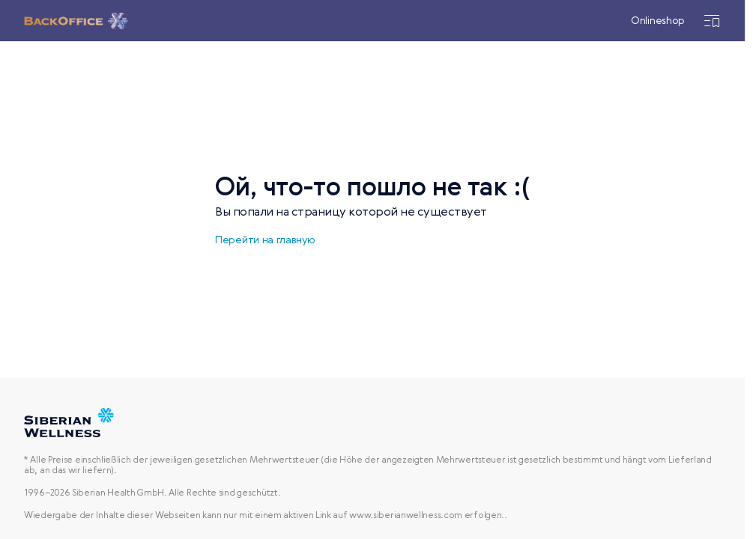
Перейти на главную (265, 240)
